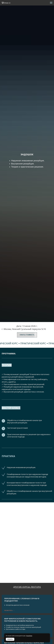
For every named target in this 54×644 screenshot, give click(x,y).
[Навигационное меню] (51, 3)
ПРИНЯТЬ (10, 639)
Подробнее (29, 636)
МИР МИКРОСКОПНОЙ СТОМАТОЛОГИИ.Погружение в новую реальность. (23, 620)
